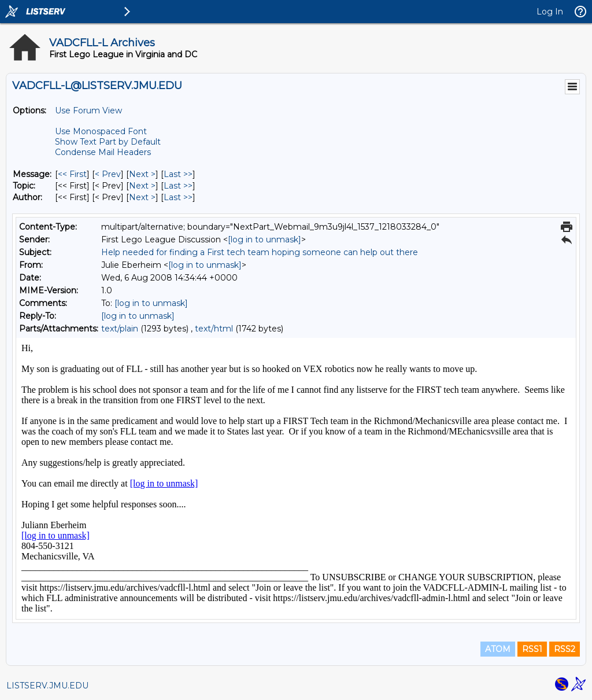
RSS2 (565, 649)
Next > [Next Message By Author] (142, 197)
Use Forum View (88, 110)
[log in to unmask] (264, 240)
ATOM (498, 649)
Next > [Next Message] (142, 174)
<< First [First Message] (72, 174)
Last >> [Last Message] (178, 174)
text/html (214, 329)
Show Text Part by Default (108, 142)
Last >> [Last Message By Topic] (178, 186)
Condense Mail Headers (103, 152)
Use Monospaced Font (101, 131)
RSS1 (532, 649)
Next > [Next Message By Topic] (142, 186)
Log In (550, 12)
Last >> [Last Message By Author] (178, 197)
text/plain (120, 329)
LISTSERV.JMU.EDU (47, 686)
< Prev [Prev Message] (108, 174)
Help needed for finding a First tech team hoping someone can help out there (260, 252)
